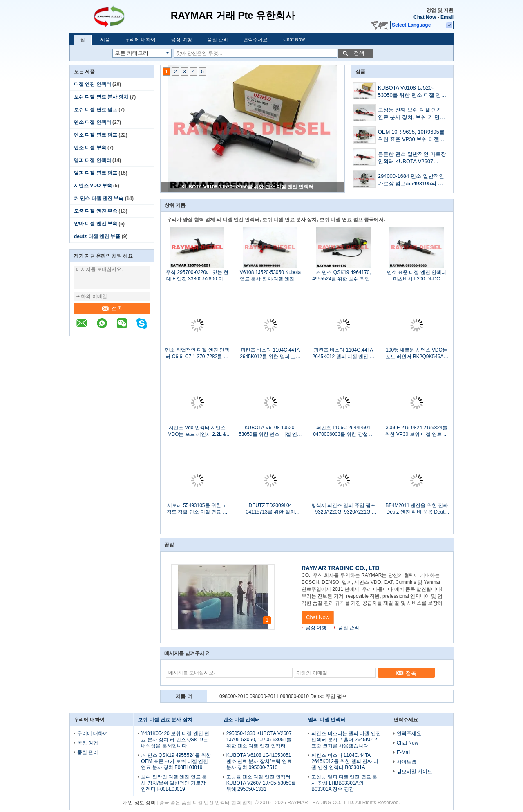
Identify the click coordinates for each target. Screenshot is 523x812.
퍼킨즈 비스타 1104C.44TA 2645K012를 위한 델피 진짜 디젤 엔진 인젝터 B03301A (345, 761)
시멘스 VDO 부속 (93, 186)
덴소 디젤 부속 (90, 148)
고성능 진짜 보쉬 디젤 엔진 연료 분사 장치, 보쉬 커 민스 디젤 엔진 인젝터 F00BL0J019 (412, 114)
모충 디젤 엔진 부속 (96, 211)
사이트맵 (407, 762)
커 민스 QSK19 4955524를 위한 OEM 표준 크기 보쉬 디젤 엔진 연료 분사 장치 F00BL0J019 (176, 761)
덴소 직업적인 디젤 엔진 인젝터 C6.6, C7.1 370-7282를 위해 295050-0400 (197, 353)
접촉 (112, 308)
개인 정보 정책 (139, 803)
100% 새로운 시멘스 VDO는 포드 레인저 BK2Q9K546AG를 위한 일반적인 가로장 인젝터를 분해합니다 (417, 353)
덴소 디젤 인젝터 (93, 122)
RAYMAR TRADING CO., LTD (341, 568)
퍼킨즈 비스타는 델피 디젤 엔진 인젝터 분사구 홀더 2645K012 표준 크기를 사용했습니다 (346, 740)
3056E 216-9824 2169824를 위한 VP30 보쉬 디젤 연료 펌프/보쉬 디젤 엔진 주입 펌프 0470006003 (416, 431)
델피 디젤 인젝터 (93, 160)
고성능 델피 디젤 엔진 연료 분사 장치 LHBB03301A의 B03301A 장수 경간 (344, 783)
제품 (105, 40)
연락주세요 (255, 40)
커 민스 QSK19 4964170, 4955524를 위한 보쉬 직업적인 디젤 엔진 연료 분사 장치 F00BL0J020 (343, 276)
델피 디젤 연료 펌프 (96, 173)
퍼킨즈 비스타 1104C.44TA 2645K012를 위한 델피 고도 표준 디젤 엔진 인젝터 (270, 353)
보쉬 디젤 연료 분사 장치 (101, 97)
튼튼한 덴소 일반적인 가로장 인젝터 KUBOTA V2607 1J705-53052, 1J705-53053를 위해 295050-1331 (412, 158)
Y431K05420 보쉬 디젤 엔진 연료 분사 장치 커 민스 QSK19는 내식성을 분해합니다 (175, 740)
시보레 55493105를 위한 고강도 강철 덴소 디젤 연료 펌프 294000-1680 (197, 509)
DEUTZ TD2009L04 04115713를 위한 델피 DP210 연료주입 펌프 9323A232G (270, 509)
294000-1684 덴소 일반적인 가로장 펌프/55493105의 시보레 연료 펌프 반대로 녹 (411, 181)
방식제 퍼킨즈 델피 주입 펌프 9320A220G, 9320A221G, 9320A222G (343, 509)
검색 (359, 53)
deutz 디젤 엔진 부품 (97, 236)
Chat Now (425, 17)
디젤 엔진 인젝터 (93, 84)
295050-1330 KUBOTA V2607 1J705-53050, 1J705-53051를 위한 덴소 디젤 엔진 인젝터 (259, 740)
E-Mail (404, 752)
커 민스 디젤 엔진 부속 (99, 198)
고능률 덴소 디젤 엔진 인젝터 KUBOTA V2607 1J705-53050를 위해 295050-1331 (261, 783)
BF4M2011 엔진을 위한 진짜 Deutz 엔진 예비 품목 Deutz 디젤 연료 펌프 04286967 (417, 509)
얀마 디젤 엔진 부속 (96, 224)
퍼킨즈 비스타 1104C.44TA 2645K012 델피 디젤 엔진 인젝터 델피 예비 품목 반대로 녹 (343, 353)
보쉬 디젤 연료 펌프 (96, 110)
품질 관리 (218, 40)
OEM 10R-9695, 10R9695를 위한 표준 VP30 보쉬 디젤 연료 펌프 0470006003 (412, 136)
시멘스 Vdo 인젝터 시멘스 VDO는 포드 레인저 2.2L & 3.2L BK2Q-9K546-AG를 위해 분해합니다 (197, 431)
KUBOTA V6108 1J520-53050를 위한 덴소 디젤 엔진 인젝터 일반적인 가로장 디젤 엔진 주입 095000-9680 (253, 187)
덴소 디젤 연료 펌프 (96, 135)
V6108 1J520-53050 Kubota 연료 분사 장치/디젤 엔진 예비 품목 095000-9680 (270, 276)
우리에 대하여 (140, 40)
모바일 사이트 (415, 772)
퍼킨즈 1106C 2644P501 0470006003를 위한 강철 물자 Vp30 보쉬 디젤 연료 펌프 (343, 431)
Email (447, 17)
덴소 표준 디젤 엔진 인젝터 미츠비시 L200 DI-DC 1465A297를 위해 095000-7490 (417, 276)
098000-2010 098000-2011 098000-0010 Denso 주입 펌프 (283, 696)
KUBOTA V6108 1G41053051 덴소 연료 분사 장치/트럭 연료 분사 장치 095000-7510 (259, 761)
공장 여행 (181, 40)
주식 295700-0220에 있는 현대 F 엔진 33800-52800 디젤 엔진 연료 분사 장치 (197, 276)
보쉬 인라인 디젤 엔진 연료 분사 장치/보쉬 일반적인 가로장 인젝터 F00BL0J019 (174, 783)
